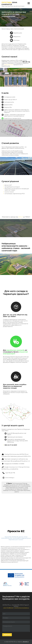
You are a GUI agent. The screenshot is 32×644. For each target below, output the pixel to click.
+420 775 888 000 (8, 608)
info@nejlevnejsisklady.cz (22, 608)
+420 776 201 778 (10, 473)
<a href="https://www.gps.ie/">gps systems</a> (16, 507)
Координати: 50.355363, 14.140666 (14, 464)
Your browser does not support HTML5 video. (16, 203)
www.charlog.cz (10, 478)
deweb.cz (26, 642)
